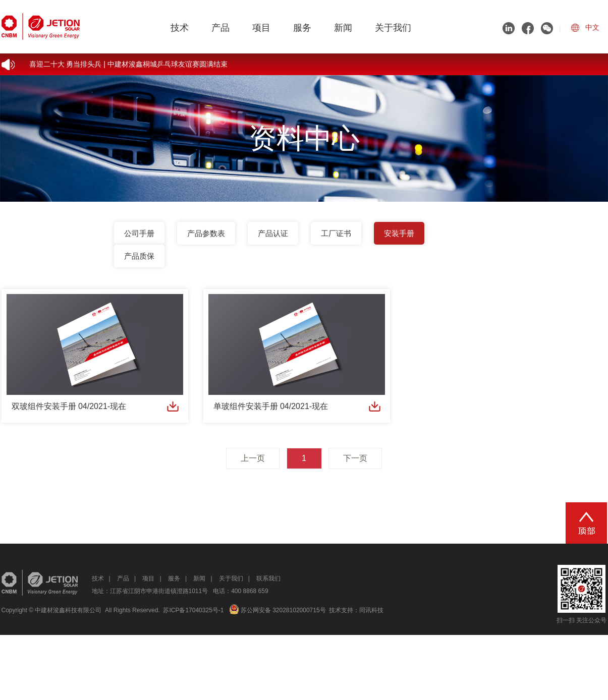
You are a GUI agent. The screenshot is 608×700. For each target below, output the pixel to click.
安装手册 (399, 233)
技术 (180, 28)
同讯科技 (371, 610)
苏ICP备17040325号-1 (193, 610)
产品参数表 (206, 233)
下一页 (355, 458)
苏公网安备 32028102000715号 (278, 610)
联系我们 (268, 578)
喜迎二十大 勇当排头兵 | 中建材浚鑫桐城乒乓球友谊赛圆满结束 (128, 64)
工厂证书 (336, 233)
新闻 (343, 28)
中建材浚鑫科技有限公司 (68, 610)
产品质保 (139, 256)
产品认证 (273, 233)
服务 (302, 28)
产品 (220, 28)
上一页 (253, 458)
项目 (261, 28)
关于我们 (393, 28)
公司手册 (139, 233)
